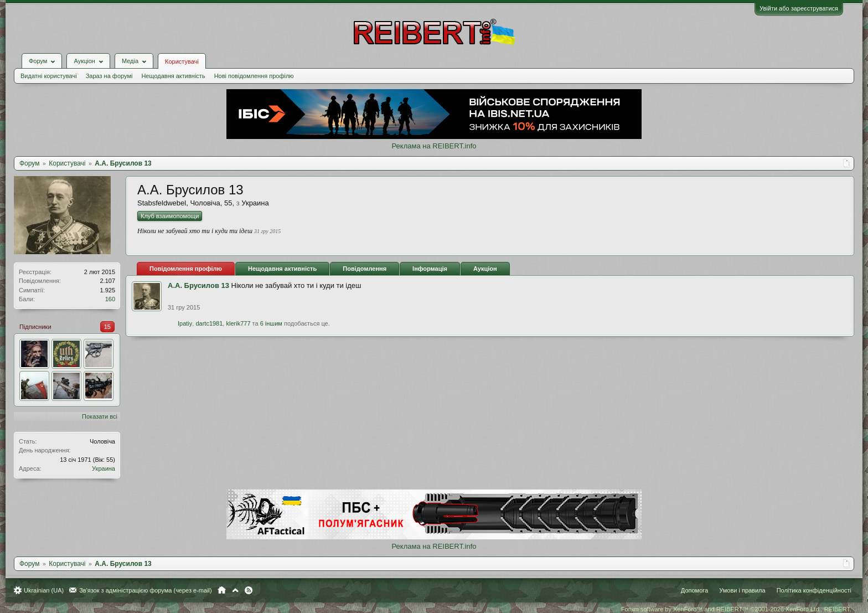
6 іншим (271, 323)
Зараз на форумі (109, 76)
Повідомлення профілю (186, 269)
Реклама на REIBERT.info (434, 146)
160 (110, 299)
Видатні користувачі (49, 76)
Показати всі (100, 416)
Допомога (694, 590)
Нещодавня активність (173, 76)
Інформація (430, 269)
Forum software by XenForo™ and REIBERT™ (736, 609)
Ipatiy (185, 323)
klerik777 (238, 323)
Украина (104, 468)
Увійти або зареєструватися (799, 8)
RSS (249, 590)
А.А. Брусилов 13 (198, 285)
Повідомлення (365, 269)
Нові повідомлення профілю (254, 76)
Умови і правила (742, 590)
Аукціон (485, 269)
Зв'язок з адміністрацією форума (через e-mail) (146, 590)
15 (107, 327)
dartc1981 (209, 323)
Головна (222, 590)
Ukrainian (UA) (44, 590)
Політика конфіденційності (814, 590)
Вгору (235, 590)
